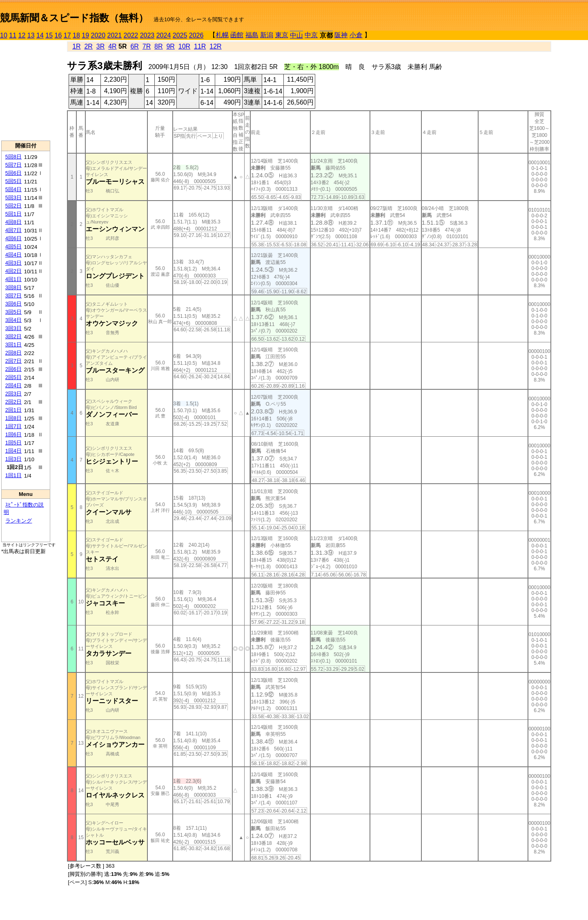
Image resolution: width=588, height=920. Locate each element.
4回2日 (13, 271)
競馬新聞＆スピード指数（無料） (74, 18)
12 (22, 35)
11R (200, 46)
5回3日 (13, 198)
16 (58, 35)
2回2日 (13, 402)
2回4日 (13, 385)
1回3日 (13, 459)
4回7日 (13, 230)
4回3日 (13, 263)
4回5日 (13, 247)
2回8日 (13, 353)
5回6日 (13, 173)
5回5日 (13, 181)
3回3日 (13, 328)
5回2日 (13, 206)
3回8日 (13, 287)
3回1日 (13, 345)
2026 (196, 35)
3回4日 (13, 320)
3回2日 (13, 336)
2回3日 (13, 394)
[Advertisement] (26, 90)
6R (134, 46)
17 (67, 35)
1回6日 (13, 434)
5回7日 (13, 165)
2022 (131, 35)
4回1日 (13, 279)
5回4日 (13, 189)
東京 (282, 35)
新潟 (267, 35)
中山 (296, 35)
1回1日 (13, 475)
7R (147, 46)
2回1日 (13, 410)
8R (158, 46)
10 (4, 35)
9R (170, 46)
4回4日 (13, 255)
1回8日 (13, 418)
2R (88, 46)
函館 (237, 35)
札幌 (222, 35)
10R (184, 46)
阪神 (341, 35)
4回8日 (13, 222)
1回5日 (13, 443)
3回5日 (13, 312)
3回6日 (13, 304)
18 (76, 35)
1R (76, 46)
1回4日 (13, 451)
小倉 (356, 35)
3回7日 (13, 296)
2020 (98, 35)
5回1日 (13, 214)
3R (100, 46)
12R (215, 46)
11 (13, 35)
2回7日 (13, 361)
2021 (115, 35)
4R (112, 46)
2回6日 (13, 369)
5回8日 (13, 157)
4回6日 (13, 238)
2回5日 (13, 377)
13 (31, 35)
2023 (147, 35)
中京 (311, 35)
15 (49, 35)
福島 (252, 35)
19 (85, 35)
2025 (180, 35)
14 (40, 35)
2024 (164, 35)
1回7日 (13, 426)
